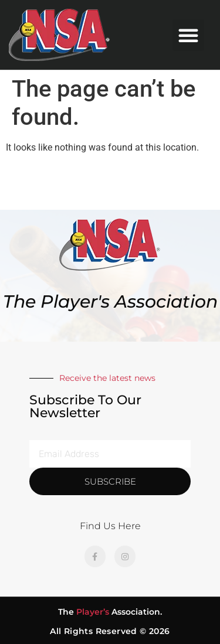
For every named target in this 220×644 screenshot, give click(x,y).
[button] (188, 35)
